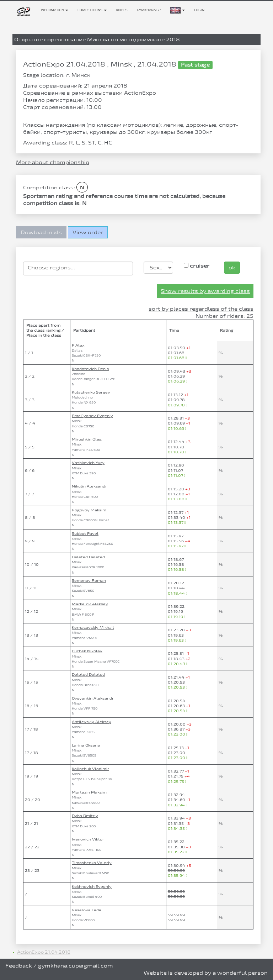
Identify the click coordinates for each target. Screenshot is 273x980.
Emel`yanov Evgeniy (92, 416)
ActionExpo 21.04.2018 (44, 952)
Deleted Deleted (88, 557)
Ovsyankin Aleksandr (93, 698)
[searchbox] (78, 268)
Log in (199, 10)
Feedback (19, 966)
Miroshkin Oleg (87, 439)
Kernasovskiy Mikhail (93, 627)
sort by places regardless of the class (201, 309)
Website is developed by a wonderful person (206, 973)
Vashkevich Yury (88, 463)
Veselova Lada (87, 910)
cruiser (197, 266)
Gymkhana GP (149, 10)
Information (55, 10)
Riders (122, 10)
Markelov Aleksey (90, 604)
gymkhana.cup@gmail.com (76, 966)
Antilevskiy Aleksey (92, 722)
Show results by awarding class (205, 291)
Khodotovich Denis (90, 369)
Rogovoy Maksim (89, 510)
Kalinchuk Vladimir (90, 769)
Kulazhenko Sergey (91, 392)
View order (88, 232)
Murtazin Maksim (89, 792)
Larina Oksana (86, 745)
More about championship (53, 162)
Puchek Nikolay (87, 651)
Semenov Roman (89, 580)
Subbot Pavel (85, 533)
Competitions (92, 10)
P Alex (78, 345)
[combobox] (78, 268)
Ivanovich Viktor (88, 839)
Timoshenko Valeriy (92, 863)
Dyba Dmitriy (85, 816)
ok (232, 267)
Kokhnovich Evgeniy (92, 886)
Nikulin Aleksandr (89, 486)
